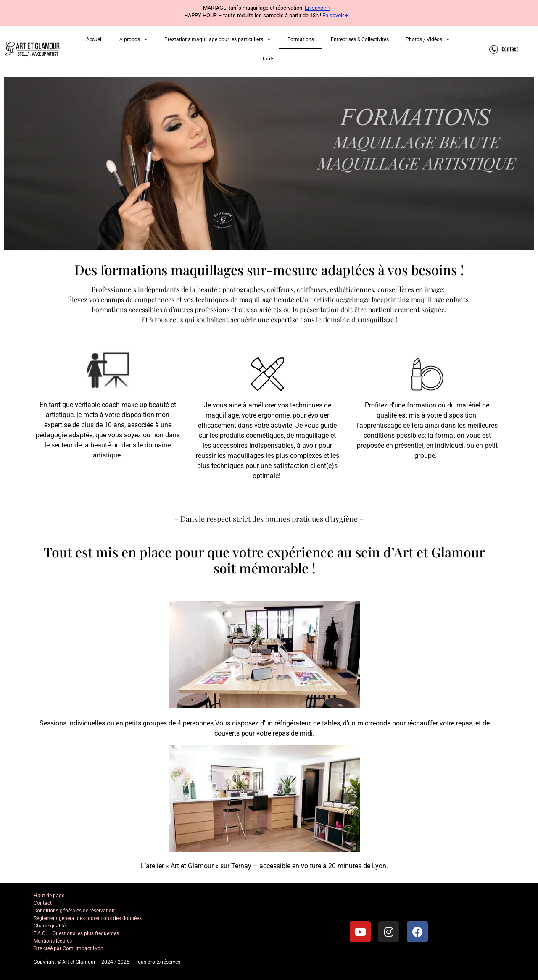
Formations (301, 39)
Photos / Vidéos (428, 39)
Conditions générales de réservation (74, 911)
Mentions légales (53, 941)
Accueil (94, 39)
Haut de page (49, 896)
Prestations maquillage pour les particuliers (218, 39)
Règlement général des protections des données (88, 918)
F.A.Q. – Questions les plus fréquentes (76, 933)
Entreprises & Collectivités (360, 39)
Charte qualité (50, 926)
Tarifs (268, 59)
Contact (43, 903)
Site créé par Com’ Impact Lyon (69, 948)
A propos (133, 39)
